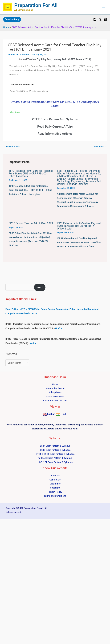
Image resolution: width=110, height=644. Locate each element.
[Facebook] (95, 19)
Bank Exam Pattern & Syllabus (55, 446)
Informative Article (55, 388)
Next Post (100, 147)
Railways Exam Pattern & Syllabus (55, 458)
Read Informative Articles (55, 134)
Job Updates (55, 392)
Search (40, 287)
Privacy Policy (55, 492)
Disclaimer (55, 484)
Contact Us (55, 480)
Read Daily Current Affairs (55, 127)
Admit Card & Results (19, 55)
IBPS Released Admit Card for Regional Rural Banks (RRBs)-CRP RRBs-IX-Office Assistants (31, 173)
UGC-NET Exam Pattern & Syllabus (55, 462)
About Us (55, 475)
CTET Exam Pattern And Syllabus (55, 119)
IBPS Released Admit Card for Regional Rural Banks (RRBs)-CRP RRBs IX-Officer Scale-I (79, 226)
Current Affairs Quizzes (55, 401)
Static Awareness (55, 397)
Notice (59, 328)
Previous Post (12, 147)
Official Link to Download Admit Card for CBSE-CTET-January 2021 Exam (55, 104)
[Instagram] (105, 19)
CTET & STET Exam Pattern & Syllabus (55, 454)
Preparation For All (36, 5)
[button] (12, 19)
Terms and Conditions (55, 496)
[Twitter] (100, 19)
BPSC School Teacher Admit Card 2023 (31, 223)
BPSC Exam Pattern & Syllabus (55, 450)
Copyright (55, 488)
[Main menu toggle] (104, 7)
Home (6, 27)
